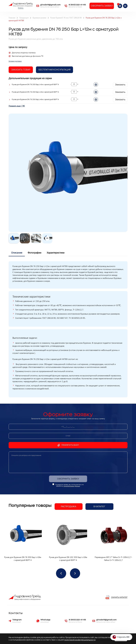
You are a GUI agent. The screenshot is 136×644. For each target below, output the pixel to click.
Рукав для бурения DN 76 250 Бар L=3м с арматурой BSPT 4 (35, 85)
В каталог (99, 507)
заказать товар (21, 70)
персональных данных (72, 486)
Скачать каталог (116, 597)
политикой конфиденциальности (80, 640)
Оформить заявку (102, 6)
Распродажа (69, 507)
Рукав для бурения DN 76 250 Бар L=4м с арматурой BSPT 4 (35, 92)
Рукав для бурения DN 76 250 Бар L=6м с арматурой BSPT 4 (35, 100)
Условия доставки (15, 61)
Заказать (120, 85)
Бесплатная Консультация (54, 70)
